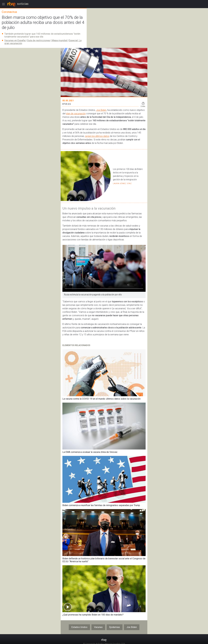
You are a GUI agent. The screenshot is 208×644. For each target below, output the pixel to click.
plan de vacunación (76, 114)
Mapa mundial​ (59, 40)
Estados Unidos (79, 627)
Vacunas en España (15, 40)
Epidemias (115, 627)
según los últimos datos (97, 136)
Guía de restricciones (39, 40)
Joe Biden (101, 110)
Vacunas (98, 627)
